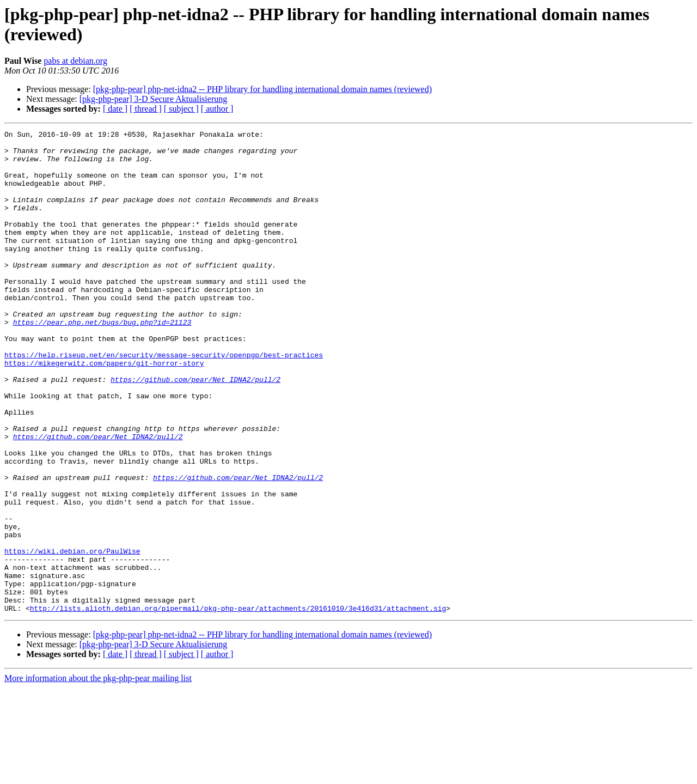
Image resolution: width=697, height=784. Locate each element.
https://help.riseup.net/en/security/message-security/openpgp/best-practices (164, 400)
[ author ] (217, 109)
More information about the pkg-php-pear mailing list (98, 774)
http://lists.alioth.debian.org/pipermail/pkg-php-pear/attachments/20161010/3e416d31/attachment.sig (238, 704)
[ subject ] (181, 109)
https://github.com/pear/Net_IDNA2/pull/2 (195, 430)
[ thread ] (146, 109)
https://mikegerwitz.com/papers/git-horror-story (104, 410)
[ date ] (115, 109)
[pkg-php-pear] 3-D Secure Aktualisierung (153, 99)
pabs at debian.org (75, 61)
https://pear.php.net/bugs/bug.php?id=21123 (102, 361)
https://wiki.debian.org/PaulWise (72, 636)
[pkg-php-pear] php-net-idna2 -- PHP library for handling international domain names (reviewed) (262, 89)
